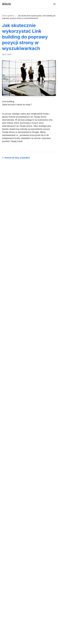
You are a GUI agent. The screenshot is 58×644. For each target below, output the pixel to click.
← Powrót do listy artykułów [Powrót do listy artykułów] (16, 158)
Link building (8, 101)
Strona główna (8, 16)
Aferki (7, 4)
